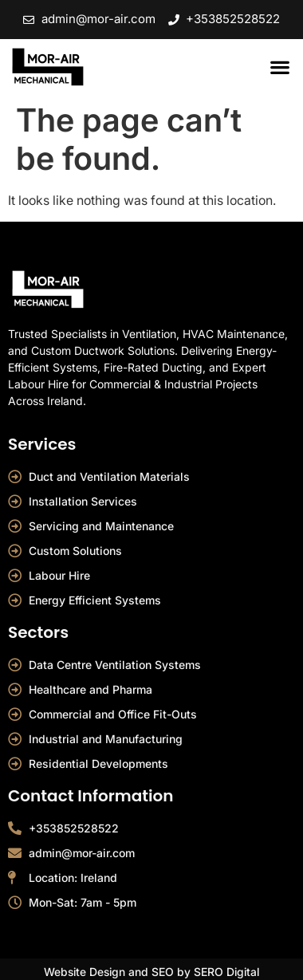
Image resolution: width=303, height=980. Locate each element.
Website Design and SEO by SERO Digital (151, 972)
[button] (279, 67)
